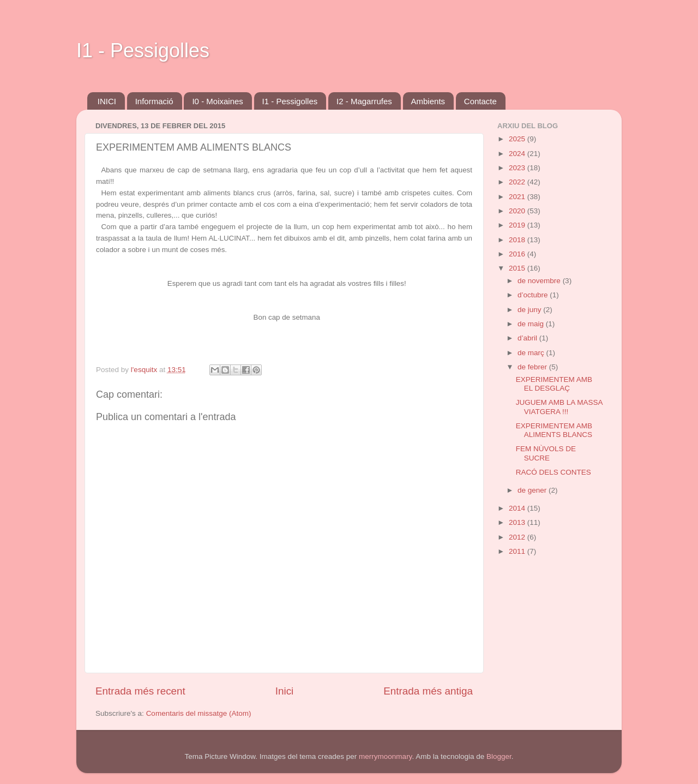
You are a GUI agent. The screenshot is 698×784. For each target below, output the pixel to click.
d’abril (528, 338)
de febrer (533, 367)
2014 (518, 508)
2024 (518, 154)
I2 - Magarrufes (364, 101)
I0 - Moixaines (217, 101)
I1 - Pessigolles (143, 50)
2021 (518, 197)
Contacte (480, 101)
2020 (518, 211)
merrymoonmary (385, 756)
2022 (518, 182)
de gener (533, 490)
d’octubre (534, 295)
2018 (518, 240)
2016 (518, 254)
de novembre (540, 281)
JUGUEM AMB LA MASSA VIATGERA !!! (559, 407)
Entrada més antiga (428, 691)
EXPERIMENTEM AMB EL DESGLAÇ (554, 384)
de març (532, 353)
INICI (107, 101)
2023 (518, 168)
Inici (285, 691)
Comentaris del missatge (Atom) (199, 713)
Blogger (499, 756)
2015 (518, 268)
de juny (530, 310)
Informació (154, 101)
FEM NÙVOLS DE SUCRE (546, 453)
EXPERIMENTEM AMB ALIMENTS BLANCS (554, 430)
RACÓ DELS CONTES (553, 472)
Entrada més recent (140, 691)
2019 (518, 225)
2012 (518, 537)
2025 (518, 139)
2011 (518, 551)
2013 (518, 522)
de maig (532, 324)
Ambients (428, 101)
